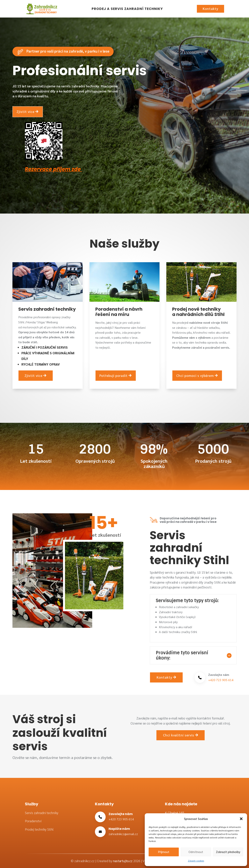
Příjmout (164, 852)
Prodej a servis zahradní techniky (127, 9)
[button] (241, 819)
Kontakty (210, 9)
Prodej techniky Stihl (39, 829)
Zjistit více (25, 111)
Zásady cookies (196, 861)
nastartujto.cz (123, 861)
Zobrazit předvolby (228, 852)
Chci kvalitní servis (179, 735)
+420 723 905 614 (221, 680)
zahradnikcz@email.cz (123, 834)
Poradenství (33, 821)
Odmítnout (196, 852)
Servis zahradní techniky (42, 813)
